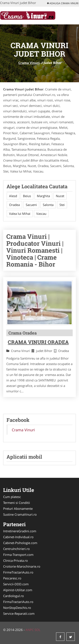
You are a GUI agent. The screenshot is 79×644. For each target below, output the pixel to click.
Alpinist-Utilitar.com (18, 590)
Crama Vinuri (29, 63)
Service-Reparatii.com (19, 613)
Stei (62, 205)
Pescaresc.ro (12, 578)
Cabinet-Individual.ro (18, 537)
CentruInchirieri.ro (16, 549)
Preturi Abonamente (18, 509)
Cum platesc (12, 497)
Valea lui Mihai (20, 214)
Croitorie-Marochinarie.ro (22, 566)
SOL (37, 630)
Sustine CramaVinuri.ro (20, 514)
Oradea (14, 205)
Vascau (41, 214)
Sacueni (31, 205)
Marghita (43, 196)
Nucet (60, 196)
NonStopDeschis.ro (17, 608)
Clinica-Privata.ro (15, 560)
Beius (27, 196)
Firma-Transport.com (18, 555)
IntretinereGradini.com (20, 531)
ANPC (30, 630)
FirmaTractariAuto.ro (18, 602)
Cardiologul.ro (13, 596)
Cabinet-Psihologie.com (20, 543)
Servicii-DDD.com (16, 584)
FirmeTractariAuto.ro (18, 572)
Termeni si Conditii (17, 503)
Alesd (13, 196)
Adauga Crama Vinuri (63, 3)
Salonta (48, 205)
